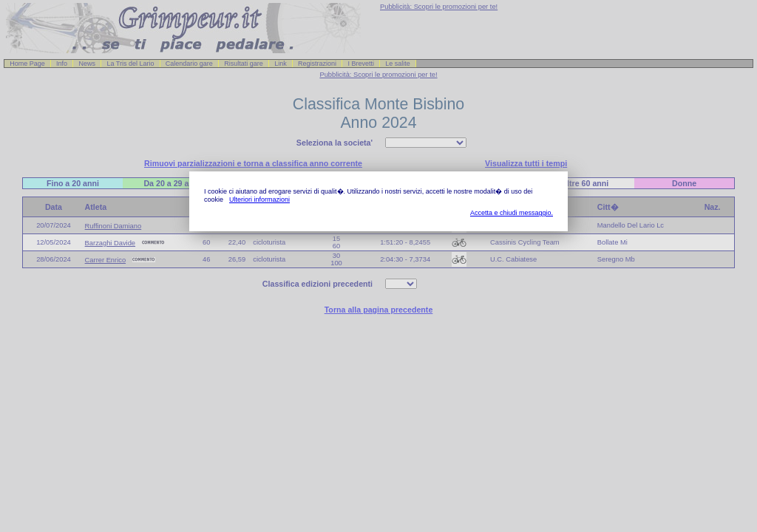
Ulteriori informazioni (259, 199)
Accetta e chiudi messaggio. (512, 213)
